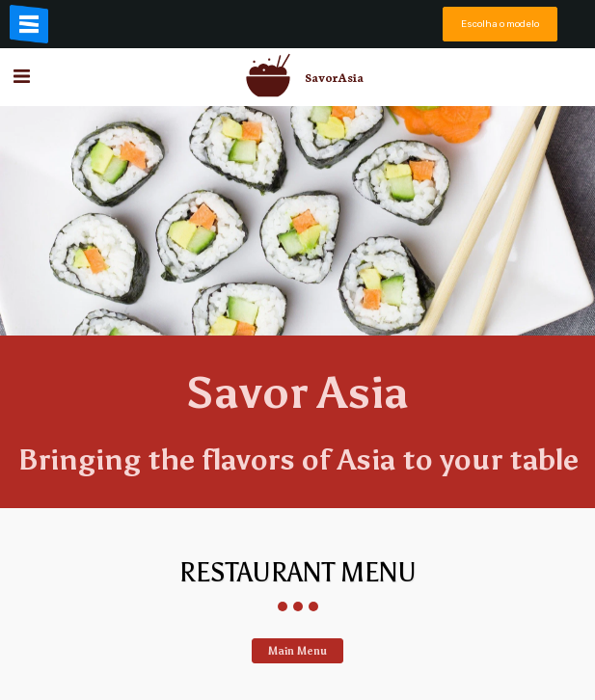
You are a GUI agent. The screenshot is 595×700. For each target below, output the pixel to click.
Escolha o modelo (500, 24)
